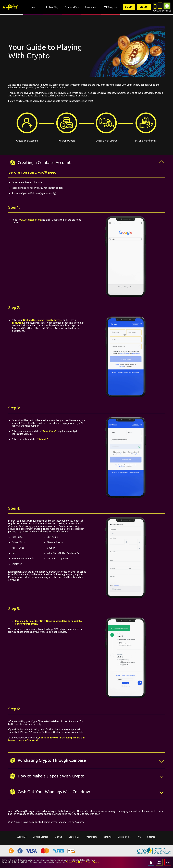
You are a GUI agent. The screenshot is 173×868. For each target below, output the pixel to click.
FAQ (139, 837)
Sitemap (151, 837)
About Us (22, 837)
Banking (108, 837)
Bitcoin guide (124, 837)
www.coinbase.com (31, 220)
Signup (144, 7)
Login (129, 7)
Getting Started (41, 837)
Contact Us (74, 837)
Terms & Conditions (75, 862)
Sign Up (58, 837)
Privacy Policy (92, 862)
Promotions (91, 837)
